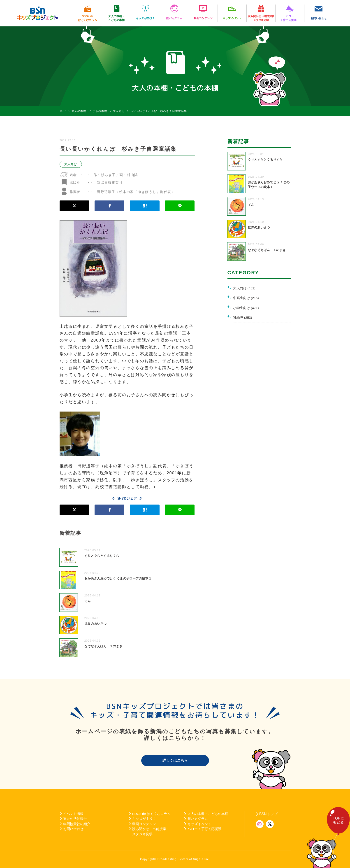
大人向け (71, 164)
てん (88, 601)
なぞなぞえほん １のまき (103, 646)
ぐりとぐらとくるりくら (102, 556)
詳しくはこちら (175, 760)
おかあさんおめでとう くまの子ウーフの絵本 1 (118, 578)
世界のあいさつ (95, 624)
